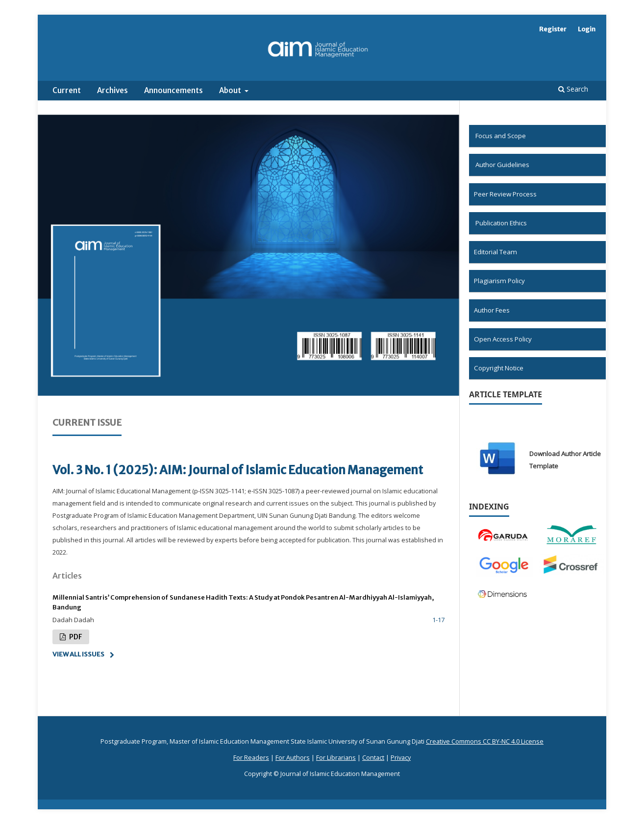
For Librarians (336, 758)
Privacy (401, 758)
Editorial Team (495, 252)
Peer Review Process (505, 194)
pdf (75, 637)
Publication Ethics (501, 223)
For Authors (293, 758)
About (231, 90)
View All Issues (78, 654)
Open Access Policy (503, 339)
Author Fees (492, 310)
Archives (112, 90)
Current (67, 90)
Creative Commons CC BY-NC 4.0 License (485, 741)
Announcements (173, 90)
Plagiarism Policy (499, 281)
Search (573, 89)
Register (553, 29)
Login (587, 29)
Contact (373, 758)
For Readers (251, 758)
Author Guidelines (502, 165)
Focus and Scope (501, 136)
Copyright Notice (499, 368)
